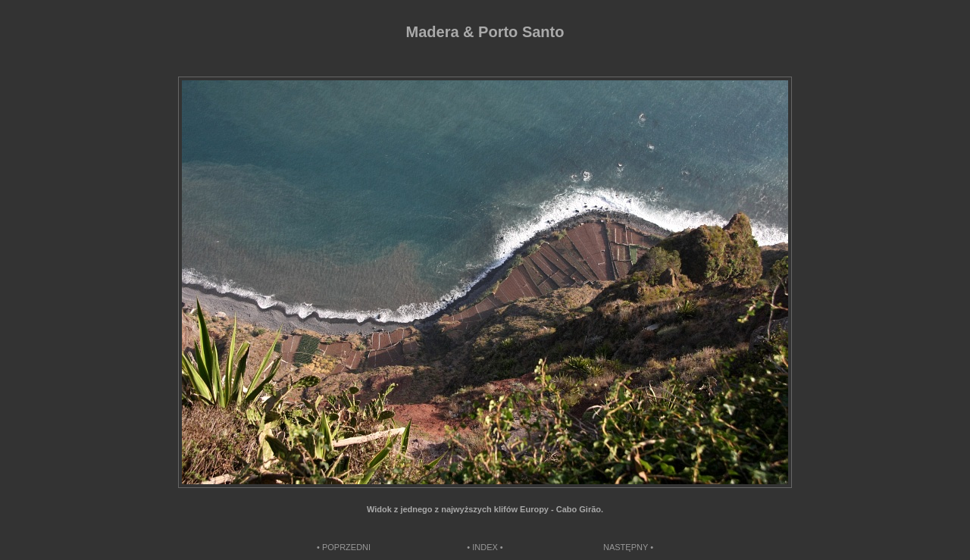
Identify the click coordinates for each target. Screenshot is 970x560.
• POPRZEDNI (344, 547)
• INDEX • (485, 547)
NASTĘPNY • (628, 547)
